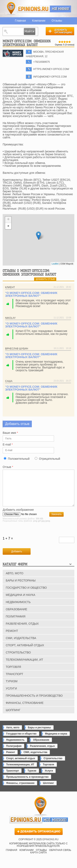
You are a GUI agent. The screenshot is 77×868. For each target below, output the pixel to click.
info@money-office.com (50, 77)
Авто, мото (15, 580)
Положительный (19, 459)
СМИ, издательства (21, 645)
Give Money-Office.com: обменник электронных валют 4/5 (67, 42)
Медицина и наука (20, 602)
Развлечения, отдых (22, 630)
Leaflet (55, 264)
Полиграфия (16, 623)
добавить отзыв (45, 279)
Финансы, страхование (25, 710)
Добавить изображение (18, 517)
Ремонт (12, 638)
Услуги (11, 695)
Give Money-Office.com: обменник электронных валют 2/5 (62, 42)
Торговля (13, 674)
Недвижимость (18, 609)
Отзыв (8, 467)
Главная (20, 21)
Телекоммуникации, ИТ (24, 666)
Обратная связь (60, 857)
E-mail (8, 445)
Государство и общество (26, 594)
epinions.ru (33, 9)
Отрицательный (50, 459)
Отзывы (57, 21)
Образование (17, 616)
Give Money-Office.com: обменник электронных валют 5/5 (70, 42)
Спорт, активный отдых (25, 652)
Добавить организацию (60, 31)
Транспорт (14, 681)
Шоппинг (13, 717)
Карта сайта (38, 859)
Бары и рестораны (21, 587)
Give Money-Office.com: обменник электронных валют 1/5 (60, 42)
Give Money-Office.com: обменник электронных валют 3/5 (65, 42)
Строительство (18, 659)
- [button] (8, 226)
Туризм (12, 688)
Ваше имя (10, 433)
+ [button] (8, 220)
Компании (39, 21)
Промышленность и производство (34, 702)
